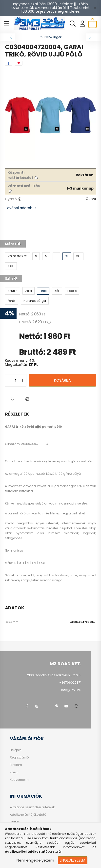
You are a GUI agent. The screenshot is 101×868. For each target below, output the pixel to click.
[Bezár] (95, 8)
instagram (37, 706)
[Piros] (43, 291)
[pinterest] (19, 63)
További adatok (18, 208)
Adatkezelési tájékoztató (28, 815)
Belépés (16, 750)
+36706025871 (70, 683)
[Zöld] (29, 291)
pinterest (57, 706)
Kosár (14, 772)
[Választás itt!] (17, 256)
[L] (56, 256)
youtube (66, 706)
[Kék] (57, 291)
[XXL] (78, 256)
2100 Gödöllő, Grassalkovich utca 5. (54, 675)
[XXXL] (11, 266)
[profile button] (82, 24)
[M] (46, 256)
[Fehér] (12, 301)
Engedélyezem (72, 860)
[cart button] (92, 23)
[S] (36, 256)
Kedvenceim (19, 780)
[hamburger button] (6, 24)
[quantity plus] (22, 380)
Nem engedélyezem (35, 860)
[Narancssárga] (35, 301)
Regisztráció (19, 757)
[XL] (67, 256)
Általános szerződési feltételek (32, 807)
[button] (12, 399)
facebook (27, 706)
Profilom (16, 765)
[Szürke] (12, 291)
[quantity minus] (9, 380)
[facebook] (9, 63)
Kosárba (62, 380)
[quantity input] (16, 380)
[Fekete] (72, 291)
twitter (47, 706)
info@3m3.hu (71, 690)
